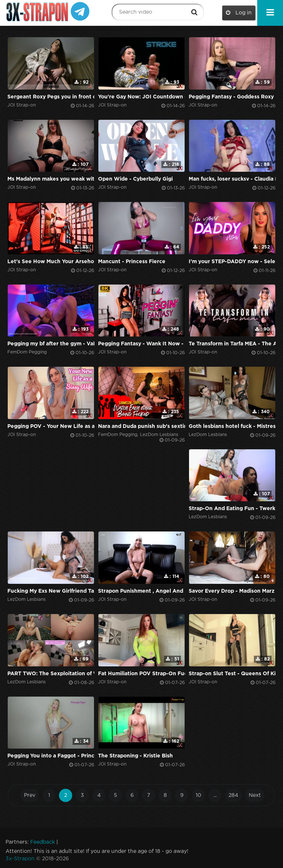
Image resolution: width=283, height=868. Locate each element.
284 (233, 795)
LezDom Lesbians (159, 435)
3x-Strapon (20, 859)
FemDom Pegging (27, 352)
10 (198, 795)
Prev (30, 795)
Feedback (43, 842)
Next (255, 795)
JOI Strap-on (22, 105)
